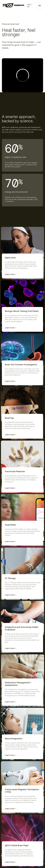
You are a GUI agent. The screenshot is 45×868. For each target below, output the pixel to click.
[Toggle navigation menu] (40, 6)
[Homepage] (14, 6)
